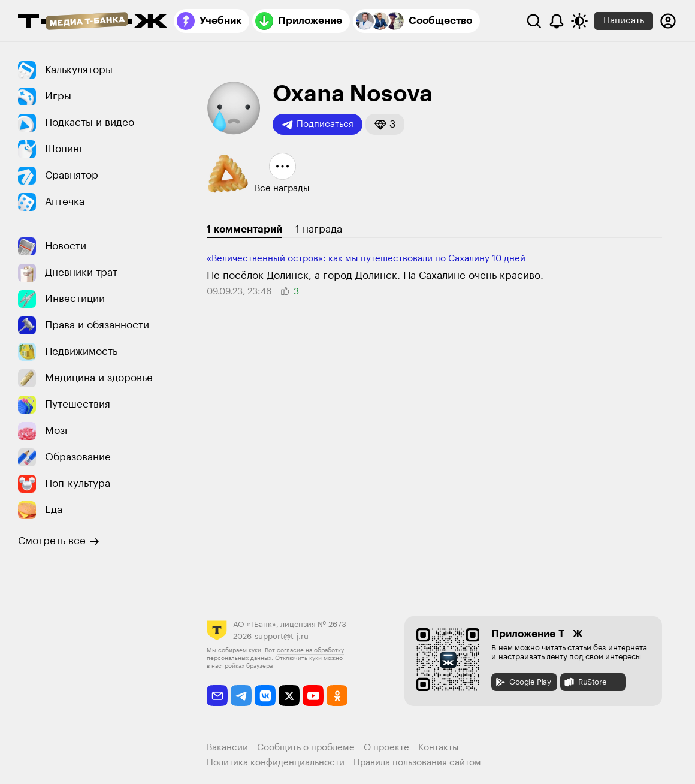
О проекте (386, 748)
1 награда (319, 229)
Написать (624, 21)
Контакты (439, 748)
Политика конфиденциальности (276, 763)
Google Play (523, 682)
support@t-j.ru (282, 636)
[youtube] (313, 696)
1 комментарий (244, 229)
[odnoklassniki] (337, 696)
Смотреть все (59, 541)
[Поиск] (534, 21)
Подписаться (318, 125)
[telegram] (241, 696)
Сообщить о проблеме (306, 748)
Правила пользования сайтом (417, 763)
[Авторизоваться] (668, 21)
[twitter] (289, 696)
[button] (385, 124)
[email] (217, 696)
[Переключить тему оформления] (579, 21)
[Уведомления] (557, 21)
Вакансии (227, 748)
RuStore (585, 682)
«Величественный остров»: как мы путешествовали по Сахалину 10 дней (366, 259)
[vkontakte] (265, 696)
